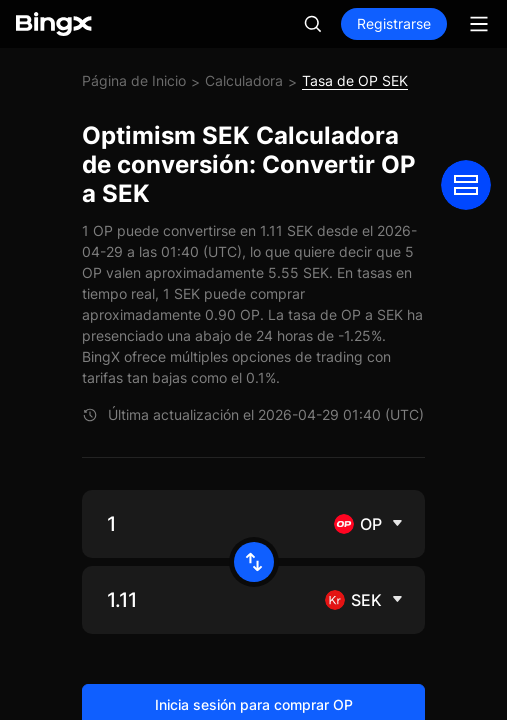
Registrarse (394, 23)
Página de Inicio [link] (134, 80)
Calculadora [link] (244, 80)
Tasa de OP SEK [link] (355, 80)
